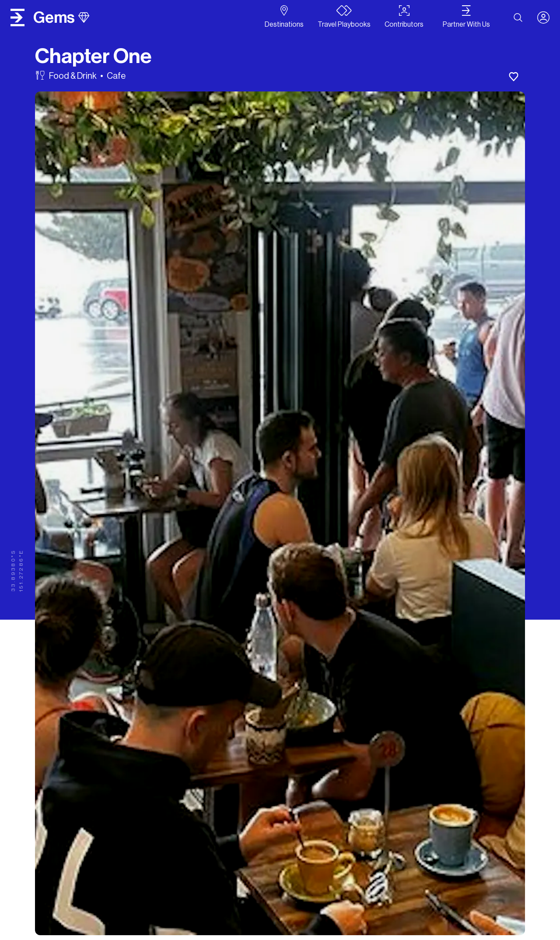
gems (61, 18)
